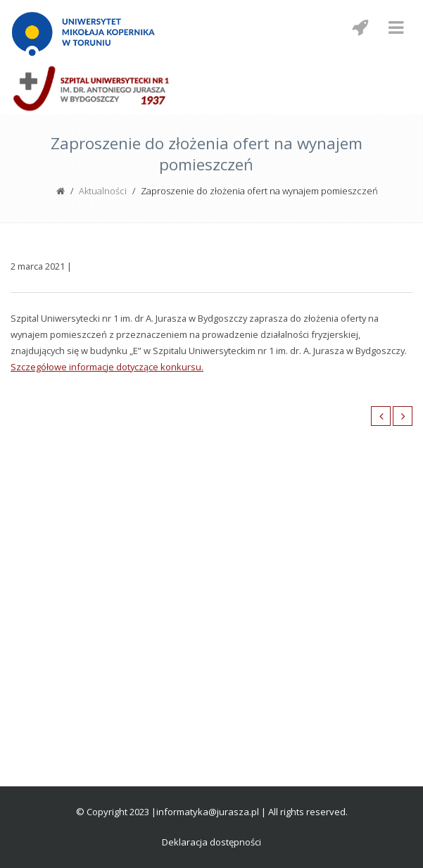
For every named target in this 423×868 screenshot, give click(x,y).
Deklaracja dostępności (211, 842)
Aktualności (103, 191)
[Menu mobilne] (396, 27)
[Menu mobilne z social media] (360, 27)
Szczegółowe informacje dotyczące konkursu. (107, 367)
